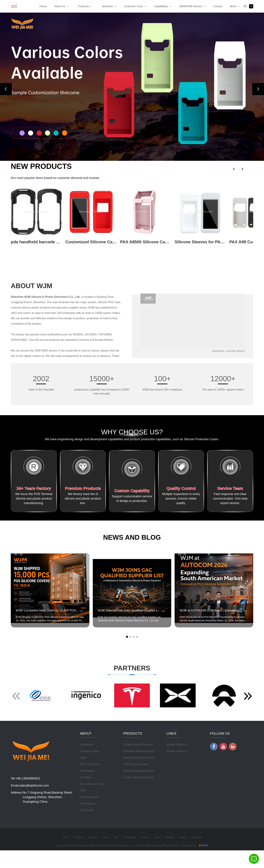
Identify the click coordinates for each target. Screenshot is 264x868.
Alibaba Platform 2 (178, 759)
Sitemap (170, 852)
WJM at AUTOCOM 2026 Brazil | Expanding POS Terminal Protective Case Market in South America (211, 611)
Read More (218, 352)
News (106, 852)
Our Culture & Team (92, 799)
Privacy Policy (172, 860)
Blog (117, 852)
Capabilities (161, 6)
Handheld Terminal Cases (139, 766)
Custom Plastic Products (138, 759)
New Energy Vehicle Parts (139, 772)
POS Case (114, 303)
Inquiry (183, 852)
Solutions (107, 6)
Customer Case (133, 6)
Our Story (86, 792)
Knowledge (130, 852)
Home (43, 6)
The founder (87, 786)
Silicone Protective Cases (138, 786)
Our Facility (87, 825)
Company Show (89, 766)
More (233, 6)
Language (197, 852)
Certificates (87, 759)
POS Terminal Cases (136, 779)
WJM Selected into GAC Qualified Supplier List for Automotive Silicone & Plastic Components (130, 611)
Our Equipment (89, 812)
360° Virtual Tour (90, 779)
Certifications (88, 818)
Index (157, 852)
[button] (6, 89)
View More (18, 248)
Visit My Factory (236, 352)
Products (85, 7)
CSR (83, 805)
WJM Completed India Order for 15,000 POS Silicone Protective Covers (48, 611)
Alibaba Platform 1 (178, 766)
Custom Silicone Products (139, 792)
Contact (218, 6)
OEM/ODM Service (190, 6)
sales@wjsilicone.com (34, 800)
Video (83, 772)
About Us (60, 6)
